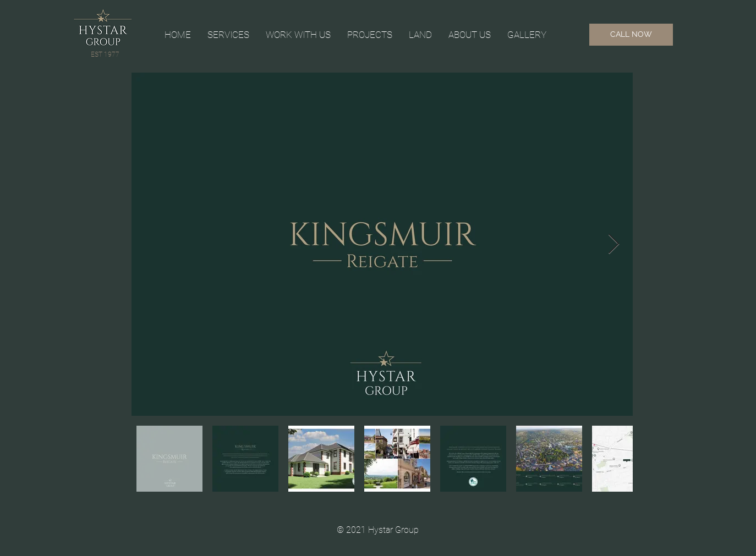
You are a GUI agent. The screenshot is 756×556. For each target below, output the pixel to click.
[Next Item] (614, 244)
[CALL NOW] (631, 35)
